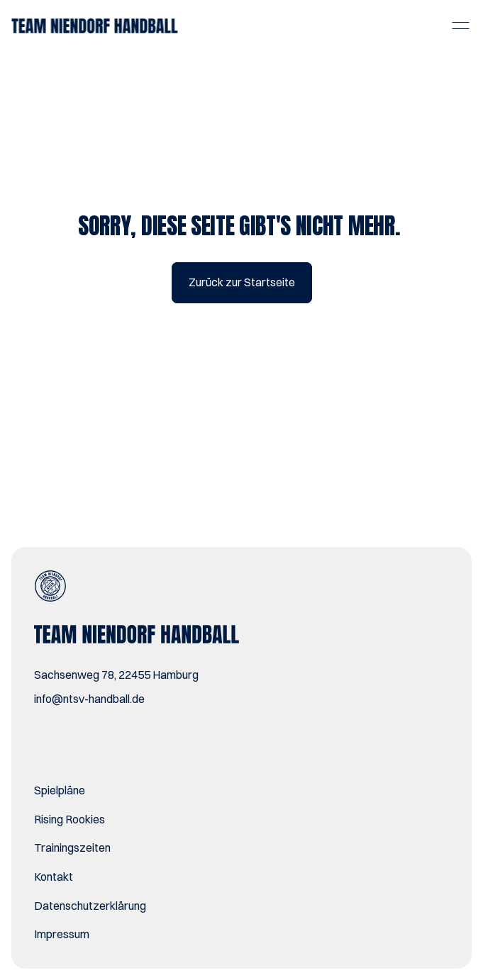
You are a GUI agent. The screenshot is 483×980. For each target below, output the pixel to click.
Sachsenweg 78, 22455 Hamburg (116, 675)
